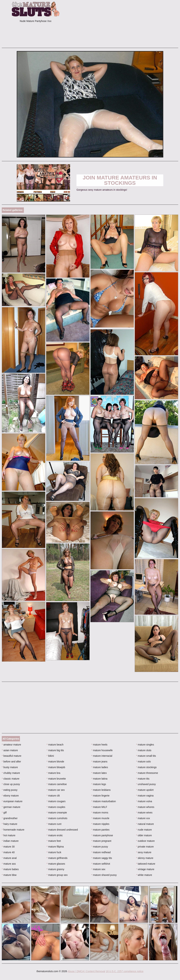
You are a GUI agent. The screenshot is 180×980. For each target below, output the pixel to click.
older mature (144, 835)
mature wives (144, 813)
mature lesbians (101, 790)
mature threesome (147, 773)
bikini (50, 756)
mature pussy (100, 847)
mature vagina (145, 796)
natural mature (145, 824)
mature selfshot (101, 864)
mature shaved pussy (104, 875)
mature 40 (8, 852)
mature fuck (54, 852)
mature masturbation (104, 801)
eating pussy (10, 790)
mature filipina (55, 847)
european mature (12, 801)
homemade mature (13, 830)
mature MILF (99, 807)
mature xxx (143, 818)
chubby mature (11, 773)
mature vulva (144, 801)
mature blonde (55, 762)
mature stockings (146, 767)
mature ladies (100, 767)
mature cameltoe (57, 784)
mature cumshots (57, 818)
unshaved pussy (146, 784)
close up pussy (11, 784)
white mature (144, 875)
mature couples (56, 807)
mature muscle (100, 818)
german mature (11, 807)
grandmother (10, 818)
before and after (11, 762)
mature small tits (146, 756)
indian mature (10, 841)
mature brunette (56, 779)
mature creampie (57, 813)
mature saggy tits (102, 858)
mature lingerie (100, 796)
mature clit (53, 796)
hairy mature (10, 824)
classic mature (11, 779)
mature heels (99, 745)
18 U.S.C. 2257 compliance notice (125, 971)
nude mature (144, 830)
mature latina (99, 779)
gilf (4, 813)
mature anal (9, 858)
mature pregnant (101, 841)
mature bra (53, 773)
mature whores (145, 807)
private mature (145, 847)
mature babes (10, 869)
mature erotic (55, 835)
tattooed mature (146, 864)
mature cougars (56, 801)
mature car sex (56, 790)
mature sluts (144, 750)
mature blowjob (56, 767)
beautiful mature (12, 756)
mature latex (99, 773)
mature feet (54, 841)
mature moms (100, 813)
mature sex (98, 869)
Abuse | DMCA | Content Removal (86, 971)
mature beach (55, 745)
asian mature (10, 750)
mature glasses (56, 864)
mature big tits (55, 750)
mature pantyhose (102, 835)
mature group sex (57, 875)
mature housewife (102, 750)
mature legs (99, 784)
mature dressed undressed (62, 830)
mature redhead (101, 852)
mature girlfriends (57, 858)
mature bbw (9, 875)
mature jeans (99, 762)
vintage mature (145, 869)
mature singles (145, 745)
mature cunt (54, 824)
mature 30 (8, 847)
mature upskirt (145, 790)
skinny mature (145, 858)
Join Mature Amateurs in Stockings (120, 180)
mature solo (143, 762)
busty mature (10, 767)
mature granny (55, 869)
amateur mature (11, 745)
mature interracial (102, 756)
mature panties (100, 830)
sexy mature (144, 852)
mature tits (143, 779)
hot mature (9, 835)
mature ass (9, 864)
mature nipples (100, 824)
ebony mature (10, 796)
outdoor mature (145, 841)
